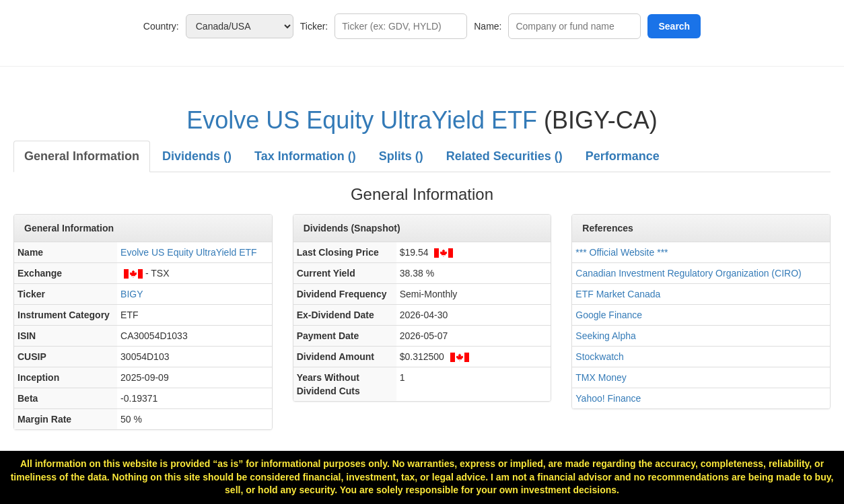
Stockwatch (600, 357)
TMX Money (601, 377)
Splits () (401, 156)
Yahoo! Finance (608, 398)
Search (674, 26)
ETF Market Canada (618, 294)
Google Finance (609, 315)
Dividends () (197, 156)
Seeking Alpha (606, 336)
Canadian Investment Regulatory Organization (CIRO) (688, 273)
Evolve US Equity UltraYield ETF (362, 120)
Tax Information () (305, 156)
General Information (82, 156)
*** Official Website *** (622, 252)
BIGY (132, 294)
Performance (623, 156)
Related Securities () (504, 156)
